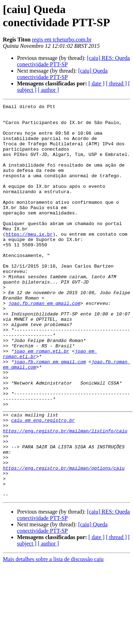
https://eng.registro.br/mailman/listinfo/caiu (65, 497)
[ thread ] (117, 83)
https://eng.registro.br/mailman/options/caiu (64, 541)
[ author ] (49, 90)
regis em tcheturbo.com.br (62, 40)
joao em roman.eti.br (41, 401)
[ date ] (96, 83)
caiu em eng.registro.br (43, 484)
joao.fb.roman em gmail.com (45, 343)
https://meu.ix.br (29, 261)
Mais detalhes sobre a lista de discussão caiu (53, 638)
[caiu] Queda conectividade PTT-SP (62, 74)
